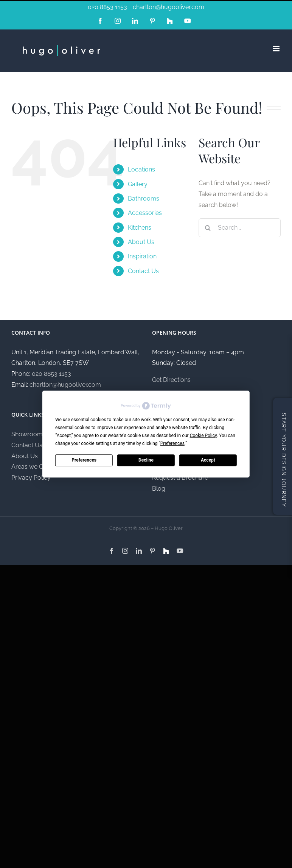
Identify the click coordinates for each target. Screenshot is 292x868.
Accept (208, 460)
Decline (146, 460)
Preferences (84, 460)
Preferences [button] (172, 443)
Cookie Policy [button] (203, 436)
